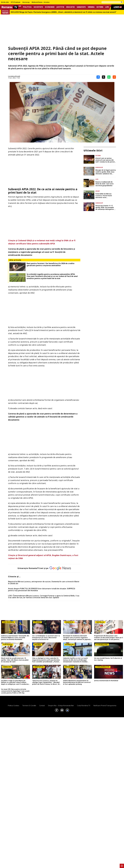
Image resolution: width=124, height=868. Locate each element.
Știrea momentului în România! (106, 681)
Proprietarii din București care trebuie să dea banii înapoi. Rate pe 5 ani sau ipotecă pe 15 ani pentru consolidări (109, 638)
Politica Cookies (14, 705)
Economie (50, 7)
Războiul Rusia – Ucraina (41, 2)
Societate (38, 7)
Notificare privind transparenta (105, 705)
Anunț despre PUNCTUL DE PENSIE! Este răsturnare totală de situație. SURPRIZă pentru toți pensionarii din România (42, 590)
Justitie (60, 7)
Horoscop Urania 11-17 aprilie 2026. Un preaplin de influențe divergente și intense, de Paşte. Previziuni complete (105, 207)
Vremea (91, 7)
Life (107, 7)
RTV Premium (16, 2)
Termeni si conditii (29, 705)
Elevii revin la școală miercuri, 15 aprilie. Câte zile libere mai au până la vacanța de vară (15, 660)
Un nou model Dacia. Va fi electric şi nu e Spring (108, 659)
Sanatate (81, 7)
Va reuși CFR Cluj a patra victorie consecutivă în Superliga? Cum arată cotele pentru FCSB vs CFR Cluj (15, 691)
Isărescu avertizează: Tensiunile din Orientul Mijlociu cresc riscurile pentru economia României (15, 638)
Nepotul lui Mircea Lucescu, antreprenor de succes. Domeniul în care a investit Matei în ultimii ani (44, 583)
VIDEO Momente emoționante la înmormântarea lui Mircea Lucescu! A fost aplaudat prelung (77, 682)
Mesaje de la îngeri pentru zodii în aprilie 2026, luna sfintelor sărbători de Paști (106, 172)
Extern (100, 7)
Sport (98, 191)
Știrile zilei (5, 2)
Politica (27, 7)
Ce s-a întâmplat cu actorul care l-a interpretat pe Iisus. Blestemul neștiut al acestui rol (46, 638)
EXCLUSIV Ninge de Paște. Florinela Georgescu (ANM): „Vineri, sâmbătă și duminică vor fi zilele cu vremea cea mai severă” (64, 12)
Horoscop (26, 2)
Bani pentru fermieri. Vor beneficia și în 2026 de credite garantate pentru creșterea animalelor (51, 264)
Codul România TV (84, 705)
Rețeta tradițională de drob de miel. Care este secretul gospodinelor (104, 184)
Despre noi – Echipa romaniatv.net (61, 705)
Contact (42, 705)
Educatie (70, 7)
